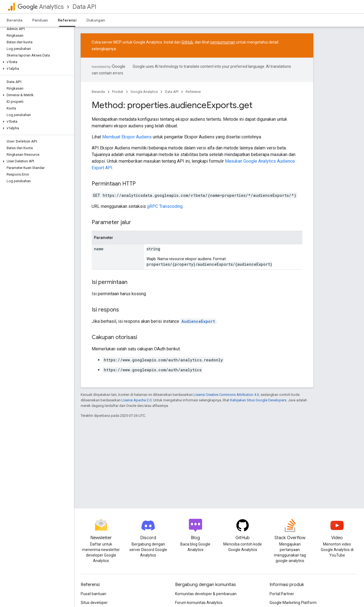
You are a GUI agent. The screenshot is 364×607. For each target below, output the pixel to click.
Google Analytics (144, 92)
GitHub (187, 42)
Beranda (14, 20)
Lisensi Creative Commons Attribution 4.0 (226, 395)
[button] (36, 62)
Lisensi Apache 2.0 (136, 400)
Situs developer (94, 603)
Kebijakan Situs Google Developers (258, 400)
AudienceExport (198, 321)
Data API (84, 7)
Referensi (193, 92)
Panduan (40, 20)
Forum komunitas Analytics (199, 603)
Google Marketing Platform (293, 603)
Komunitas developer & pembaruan (206, 594)
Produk (118, 92)
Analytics (41, 7)
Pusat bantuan (93, 594)
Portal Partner (282, 594)
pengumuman (223, 42)
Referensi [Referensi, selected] (67, 20)
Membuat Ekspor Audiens (127, 137)
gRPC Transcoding (165, 206)
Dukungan (96, 20)
